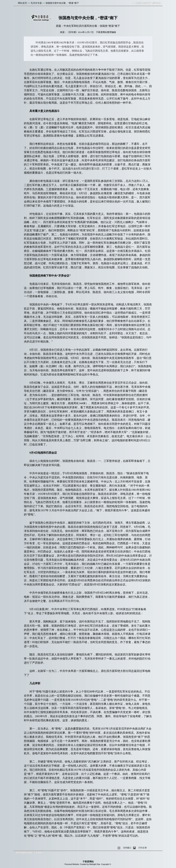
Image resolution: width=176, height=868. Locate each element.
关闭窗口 (127, 848)
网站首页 (23, 3)
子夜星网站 (88, 862)
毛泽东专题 (36, 3)
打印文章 (143, 848)
